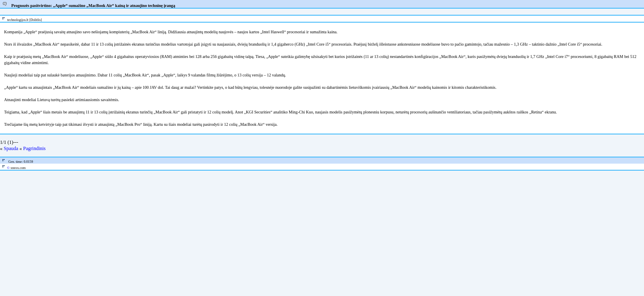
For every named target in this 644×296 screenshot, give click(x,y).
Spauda (11, 148)
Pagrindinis (34, 148)
